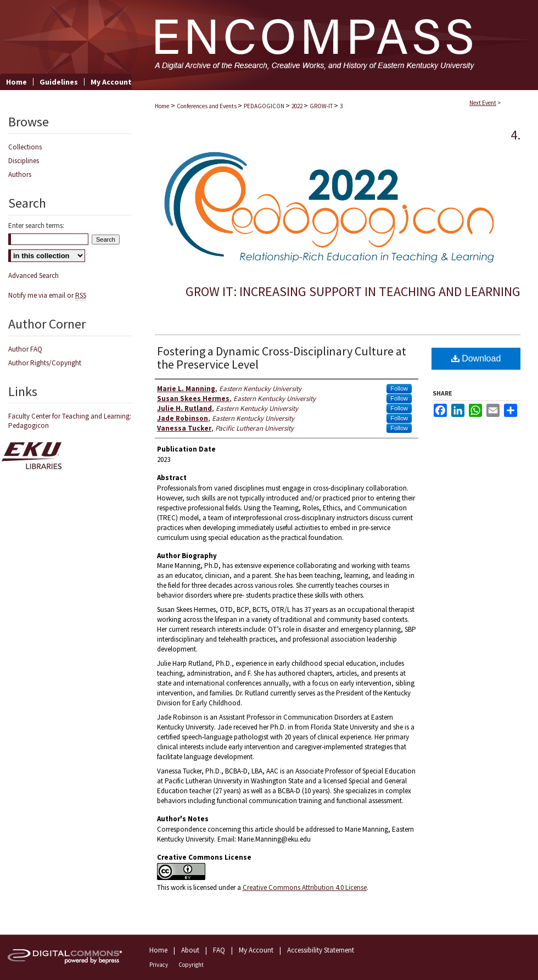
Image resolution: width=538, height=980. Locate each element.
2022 (298, 106)
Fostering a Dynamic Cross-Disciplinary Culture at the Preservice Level (282, 358)
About (190, 950)
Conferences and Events (207, 106)
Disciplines (24, 161)
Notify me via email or (47, 295)
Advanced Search (33, 275)
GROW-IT (322, 106)
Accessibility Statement (321, 950)
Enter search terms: (36, 225)
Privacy (159, 965)
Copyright (191, 965)
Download (476, 358)
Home (162, 106)
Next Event (483, 103)
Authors (20, 174)
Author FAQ (25, 349)
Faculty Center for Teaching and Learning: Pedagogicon (70, 421)
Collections (25, 147)
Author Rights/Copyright (45, 363)
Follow (399, 388)
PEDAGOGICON (265, 106)
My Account (256, 950)
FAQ (219, 950)
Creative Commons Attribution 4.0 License (305, 887)
